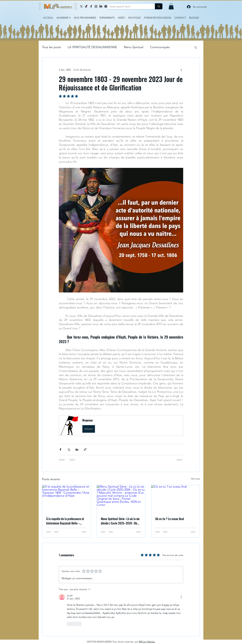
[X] (81, 6)
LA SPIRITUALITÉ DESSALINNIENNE (92, 47)
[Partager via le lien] (85, 449)
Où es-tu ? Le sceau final (170, 519)
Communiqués (160, 47)
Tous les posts (52, 47)
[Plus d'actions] (181, 70)
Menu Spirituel (134, 47)
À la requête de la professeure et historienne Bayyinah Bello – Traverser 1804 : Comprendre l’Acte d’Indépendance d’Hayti (65, 521)
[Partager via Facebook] (60, 449)
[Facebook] (91, 6)
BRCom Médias (147, 642)
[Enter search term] (129, 7)
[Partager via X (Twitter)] (69, 449)
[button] (171, 6)
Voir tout (196, 479)
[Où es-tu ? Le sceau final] (176, 499)
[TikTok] (86, 6)
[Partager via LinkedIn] (77, 449)
